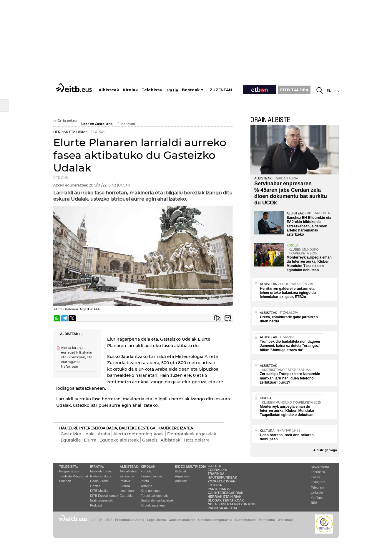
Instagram (318, 482)
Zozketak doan (222, 481)
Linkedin (317, 492)
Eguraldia (71, 440)
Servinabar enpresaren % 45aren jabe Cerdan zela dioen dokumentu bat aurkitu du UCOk (291, 193)
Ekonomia (127, 476)
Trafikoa (216, 474)
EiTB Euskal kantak (104, 496)
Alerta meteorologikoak (139, 434)
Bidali (228, 318)
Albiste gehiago (325, 450)
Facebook (318, 472)
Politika (125, 481)
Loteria (215, 485)
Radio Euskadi (101, 476)
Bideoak (65, 481)
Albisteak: (130, 467)
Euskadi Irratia (100, 471)
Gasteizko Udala (78, 434)
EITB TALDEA (294, 90)
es (337, 91)
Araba (104, 434)
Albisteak (171, 440)
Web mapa (285, 520)
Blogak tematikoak (226, 500)
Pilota (145, 481)
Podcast (96, 505)
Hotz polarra (197, 440)
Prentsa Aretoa (223, 508)
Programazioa (69, 471)
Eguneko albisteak (119, 440)
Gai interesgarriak (226, 493)
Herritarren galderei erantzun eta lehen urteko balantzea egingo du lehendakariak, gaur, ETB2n (288, 293)
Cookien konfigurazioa (215, 520)
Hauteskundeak (222, 477)
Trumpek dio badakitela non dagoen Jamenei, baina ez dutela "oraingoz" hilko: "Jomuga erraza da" (290, 346)
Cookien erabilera (182, 520)
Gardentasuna (246, 520)
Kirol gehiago (150, 491)
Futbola (146, 471)
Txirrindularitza (151, 476)
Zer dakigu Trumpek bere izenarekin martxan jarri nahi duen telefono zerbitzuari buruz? (290, 378)
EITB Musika (99, 491)
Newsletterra (320, 467)
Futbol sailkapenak (154, 496)
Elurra (90, 440)
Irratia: (97, 467)
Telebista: (69, 467)
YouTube (317, 498)
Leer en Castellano (97, 124)
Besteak (191, 90)
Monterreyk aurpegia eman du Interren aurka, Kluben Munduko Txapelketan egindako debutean (309, 264)
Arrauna (146, 486)
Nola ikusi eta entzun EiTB (232, 504)
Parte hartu (219, 489)
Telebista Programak (74, 476)
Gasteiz (150, 440)
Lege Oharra (157, 520)
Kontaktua (267, 520)
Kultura (125, 486)
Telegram (317, 487)
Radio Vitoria (99, 481)
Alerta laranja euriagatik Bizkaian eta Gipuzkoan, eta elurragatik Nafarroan (77, 357)
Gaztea (95, 486)
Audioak (181, 481)
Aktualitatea (128, 471)
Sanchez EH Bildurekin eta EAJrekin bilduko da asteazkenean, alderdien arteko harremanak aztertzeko (309, 226)
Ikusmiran (127, 491)
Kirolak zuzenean (153, 505)
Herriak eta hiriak (225, 497)
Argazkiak (182, 476)
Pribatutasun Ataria (130, 520)
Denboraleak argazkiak (192, 434)
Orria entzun (66, 121)
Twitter (315, 477)
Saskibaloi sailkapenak (157, 500)
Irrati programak (102, 500)
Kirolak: (149, 467)
